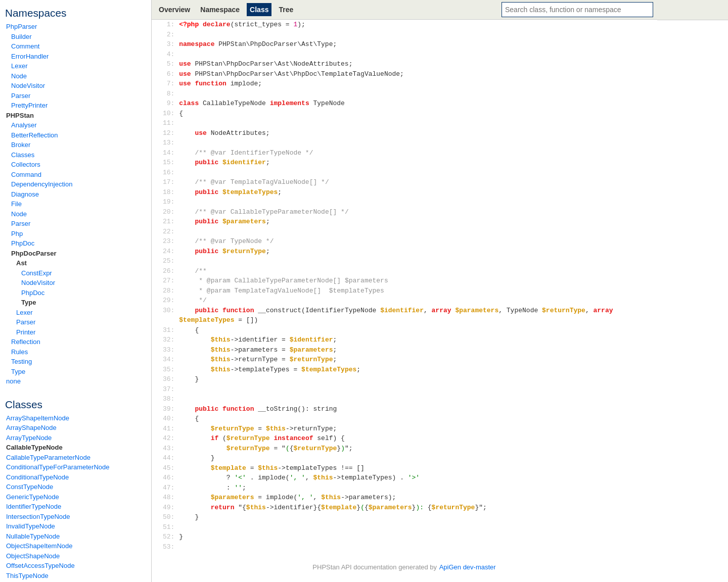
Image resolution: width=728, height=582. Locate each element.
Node (19, 76)
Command (26, 175)
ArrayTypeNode (29, 438)
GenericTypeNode (33, 497)
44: (171, 458)
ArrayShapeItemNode (38, 418)
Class (259, 10)
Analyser (24, 125)
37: (171, 389)
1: (171, 24)
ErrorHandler (30, 56)
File (16, 204)
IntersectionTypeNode (38, 517)
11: (171, 123)
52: (171, 537)
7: (171, 83)
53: (171, 547)
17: (171, 182)
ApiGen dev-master (468, 567)
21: (171, 221)
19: (171, 202)
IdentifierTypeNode (34, 506)
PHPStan (20, 115)
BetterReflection (35, 135)
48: (171, 497)
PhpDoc (23, 243)
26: (171, 271)
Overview (174, 10)
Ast (21, 263)
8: (171, 93)
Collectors (26, 164)
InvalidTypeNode (31, 526)
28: (171, 290)
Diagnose (25, 194)
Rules (19, 352)
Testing (21, 361)
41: (171, 428)
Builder (21, 37)
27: (171, 280)
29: (171, 300)
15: (171, 162)
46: (171, 477)
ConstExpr (37, 273)
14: (171, 153)
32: (171, 339)
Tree (286, 10)
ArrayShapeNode (31, 428)
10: (171, 113)
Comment (25, 46)
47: (171, 488)
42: (171, 438)
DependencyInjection (42, 184)
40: (171, 418)
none (13, 381)
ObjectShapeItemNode (39, 546)
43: (171, 448)
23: (171, 241)
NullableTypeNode (33, 536)
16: (171, 172)
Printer (26, 332)
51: (171, 527)
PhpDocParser (34, 253)
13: (171, 142)
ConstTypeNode (30, 487)
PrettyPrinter (29, 105)
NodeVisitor (28, 86)
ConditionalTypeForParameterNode (58, 467)
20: (171, 212)
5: (171, 64)
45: (171, 468)
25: (171, 261)
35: (171, 369)
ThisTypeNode (27, 576)
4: (171, 54)
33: (171, 350)
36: (171, 379)
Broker (21, 145)
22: (171, 231)
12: (171, 133)
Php (17, 234)
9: (171, 103)
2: (171, 34)
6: (171, 74)
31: (171, 330)
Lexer (19, 66)
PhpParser (21, 27)
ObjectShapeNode (33, 556)
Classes (23, 155)
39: (171, 409)
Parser (21, 96)
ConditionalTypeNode (37, 477)
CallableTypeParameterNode (48, 457)
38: (171, 399)
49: (171, 507)
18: (171, 192)
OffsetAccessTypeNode (40, 566)
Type (29, 302)
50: (171, 517)
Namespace (220, 10)
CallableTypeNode (34, 447)
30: (171, 310)
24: (171, 251)
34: (171, 359)
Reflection (26, 342)
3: (171, 44)
